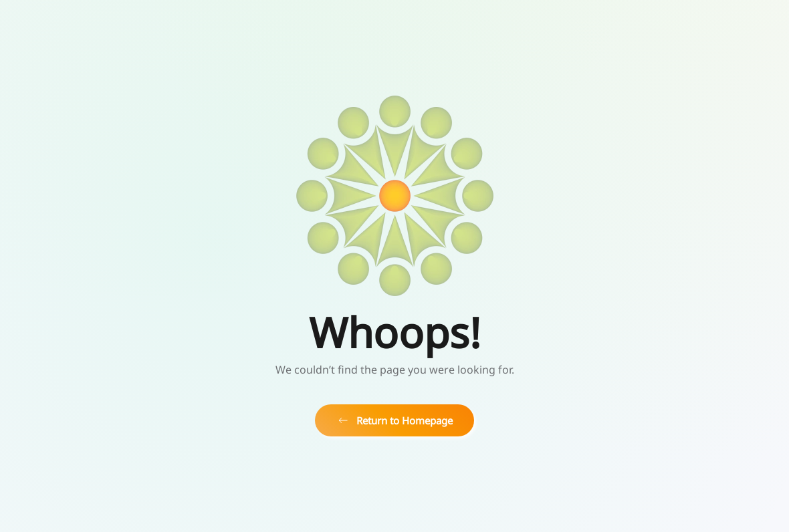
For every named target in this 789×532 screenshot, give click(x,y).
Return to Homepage (394, 420)
